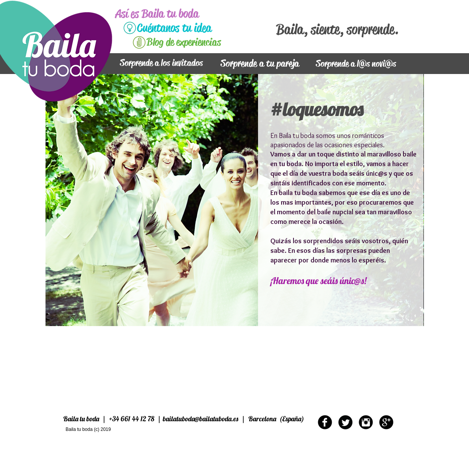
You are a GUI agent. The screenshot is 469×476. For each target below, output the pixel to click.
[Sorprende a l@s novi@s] (356, 64)
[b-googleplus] (386, 422)
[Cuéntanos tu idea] (189, 28)
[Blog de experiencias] (199, 42)
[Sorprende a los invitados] (161, 63)
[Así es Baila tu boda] (168, 13)
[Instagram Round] (366, 422)
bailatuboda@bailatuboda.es (201, 419)
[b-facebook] (325, 422)
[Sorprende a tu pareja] (260, 64)
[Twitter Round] (345, 422)
